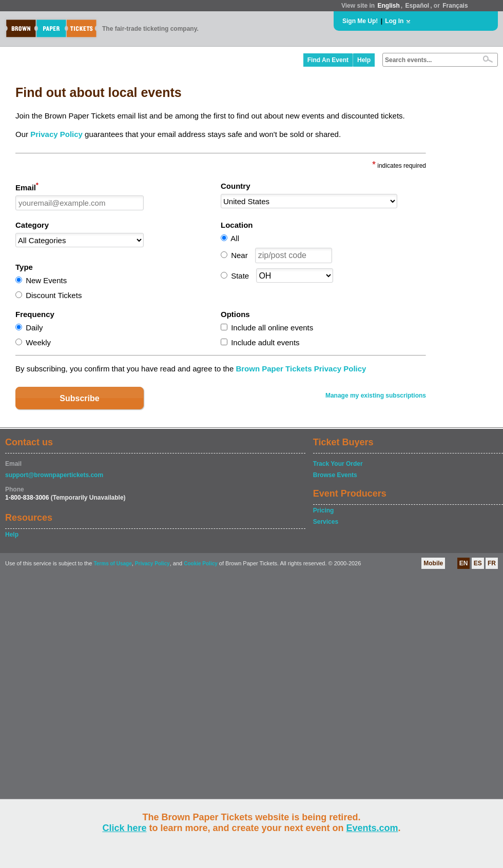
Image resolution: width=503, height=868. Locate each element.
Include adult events (265, 342)
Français (455, 6)
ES (478, 563)
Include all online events (272, 328)
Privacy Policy (56, 134)
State (240, 276)
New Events (46, 280)
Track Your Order (338, 464)
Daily (34, 328)
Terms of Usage (112, 564)
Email (27, 187)
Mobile (433, 563)
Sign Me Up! (360, 21)
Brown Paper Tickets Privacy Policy (301, 369)
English (388, 6)
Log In (394, 21)
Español (418, 6)
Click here (124, 828)
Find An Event (328, 60)
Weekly (38, 342)
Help (364, 60)
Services (326, 522)
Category (32, 225)
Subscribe (79, 398)
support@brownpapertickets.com (54, 475)
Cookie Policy (201, 564)
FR (492, 563)
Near (239, 255)
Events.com (372, 828)
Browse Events (335, 475)
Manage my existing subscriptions (376, 396)
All (235, 238)
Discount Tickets (54, 295)
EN (464, 563)
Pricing (324, 510)
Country (236, 186)
